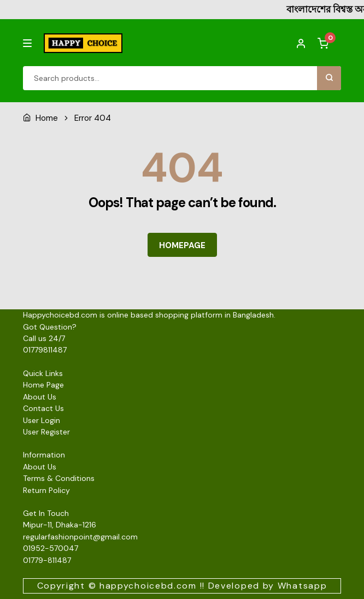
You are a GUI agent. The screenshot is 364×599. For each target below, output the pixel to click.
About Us (40, 397)
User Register (46, 432)
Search (329, 78)
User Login (42, 420)
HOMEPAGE (182, 245)
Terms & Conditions (59, 478)
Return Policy (46, 490)
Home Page (43, 385)
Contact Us (43, 408)
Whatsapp (303, 586)
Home (47, 118)
